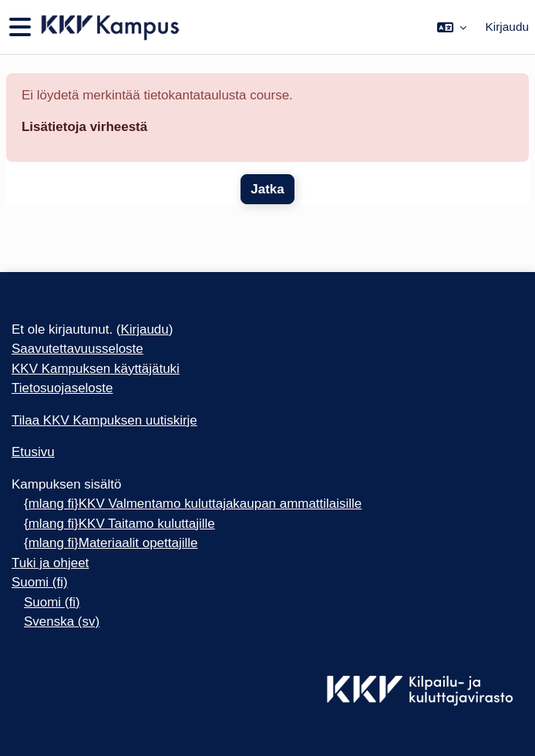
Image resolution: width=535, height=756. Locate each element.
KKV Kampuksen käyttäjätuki (96, 369)
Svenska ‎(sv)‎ (62, 622)
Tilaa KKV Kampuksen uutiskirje (104, 420)
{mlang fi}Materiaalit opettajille (111, 543)
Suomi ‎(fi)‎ (40, 582)
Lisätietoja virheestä (84, 127)
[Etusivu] (109, 27)
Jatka (267, 189)
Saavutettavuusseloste (77, 349)
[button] (452, 27)
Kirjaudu (507, 27)
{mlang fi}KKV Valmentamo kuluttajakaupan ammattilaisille (193, 504)
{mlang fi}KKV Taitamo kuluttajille (119, 524)
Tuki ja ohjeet (50, 563)
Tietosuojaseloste (62, 388)
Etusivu (33, 452)
